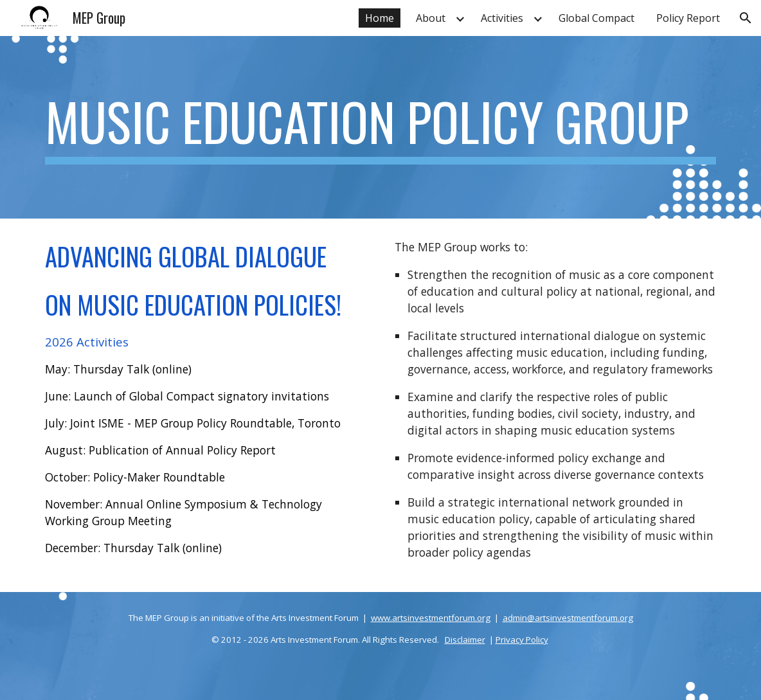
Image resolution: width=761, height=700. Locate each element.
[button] (746, 18)
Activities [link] (502, 18)
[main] (381, 127)
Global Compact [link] (596, 18)
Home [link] (380, 18)
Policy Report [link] (688, 18)
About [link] (431, 18)
